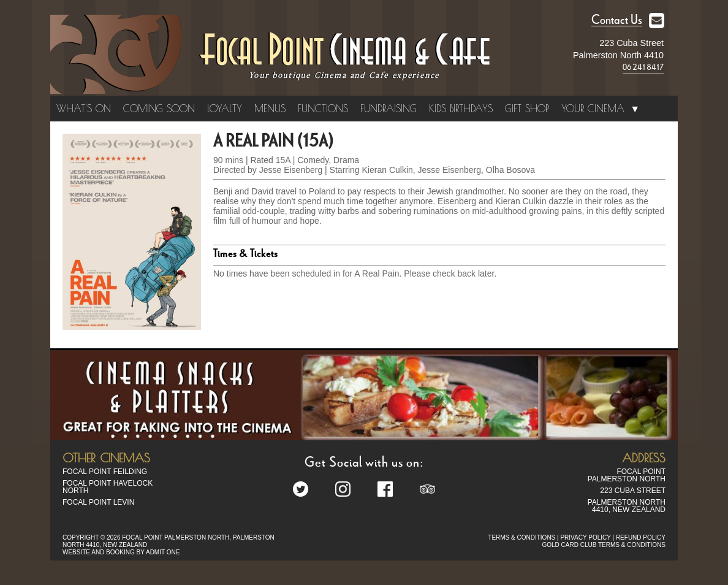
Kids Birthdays (461, 109)
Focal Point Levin (98, 502)
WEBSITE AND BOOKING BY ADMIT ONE (121, 552)
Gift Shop (527, 109)
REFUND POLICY (641, 537)
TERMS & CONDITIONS (521, 537)
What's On (84, 109)
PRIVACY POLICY (585, 537)
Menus (270, 109)
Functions (323, 109)
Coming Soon (159, 109)
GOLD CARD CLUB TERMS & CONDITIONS (604, 545)
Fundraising (389, 109)
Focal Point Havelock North (108, 487)
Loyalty (225, 109)
